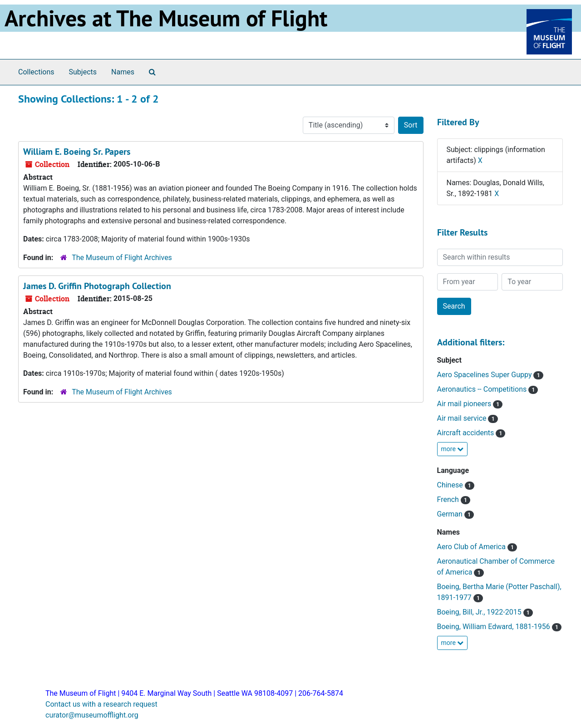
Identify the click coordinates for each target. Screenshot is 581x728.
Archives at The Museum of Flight (166, 18)
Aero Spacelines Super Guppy (485, 375)
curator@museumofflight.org (92, 715)
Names (123, 72)
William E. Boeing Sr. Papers (77, 152)
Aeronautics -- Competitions (483, 389)
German (451, 514)
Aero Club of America (472, 547)
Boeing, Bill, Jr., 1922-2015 (480, 612)
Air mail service (463, 418)
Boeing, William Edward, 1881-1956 (495, 627)
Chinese (451, 485)
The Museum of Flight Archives (122, 258)
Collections (36, 72)
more (453, 449)
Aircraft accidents (467, 433)
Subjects (83, 72)
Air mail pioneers (465, 404)
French (449, 499)
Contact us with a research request (101, 704)
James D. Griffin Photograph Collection (97, 286)
